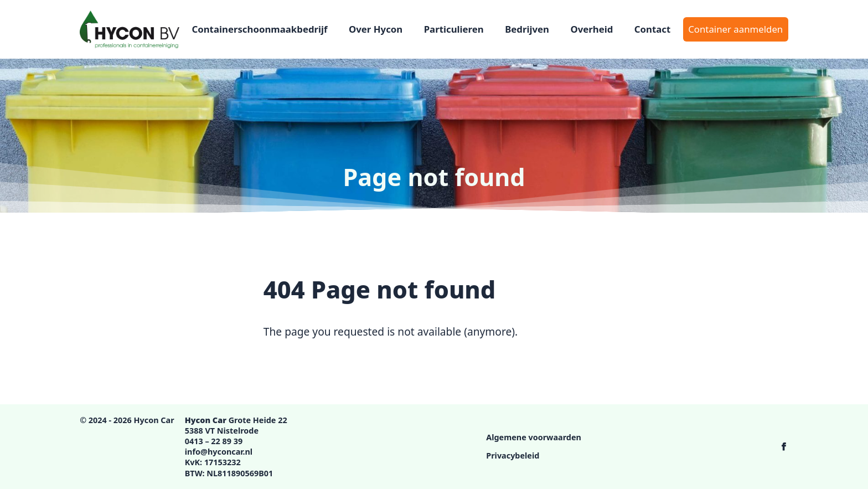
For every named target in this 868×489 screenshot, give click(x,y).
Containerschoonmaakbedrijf (259, 29)
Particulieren (454, 29)
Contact (653, 29)
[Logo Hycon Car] (130, 29)
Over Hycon (376, 29)
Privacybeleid (513, 455)
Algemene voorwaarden (534, 437)
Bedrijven (527, 29)
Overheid (591, 29)
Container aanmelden (735, 29)
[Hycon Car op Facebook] (784, 446)
